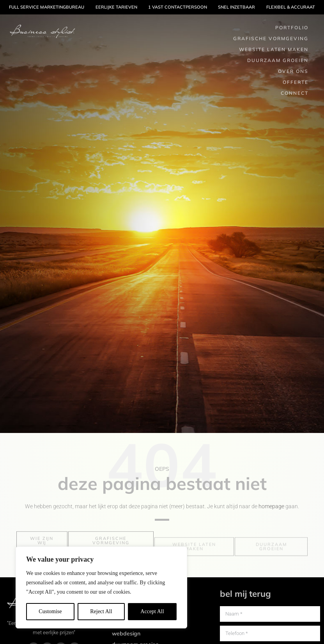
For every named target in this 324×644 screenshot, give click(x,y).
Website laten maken (274, 49)
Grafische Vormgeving (271, 38)
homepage (271, 506)
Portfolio (292, 27)
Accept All (152, 611)
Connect (295, 93)
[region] (101, 587)
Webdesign (126, 633)
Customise (50, 611)
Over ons (293, 71)
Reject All (101, 611)
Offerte (296, 82)
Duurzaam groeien (278, 60)
